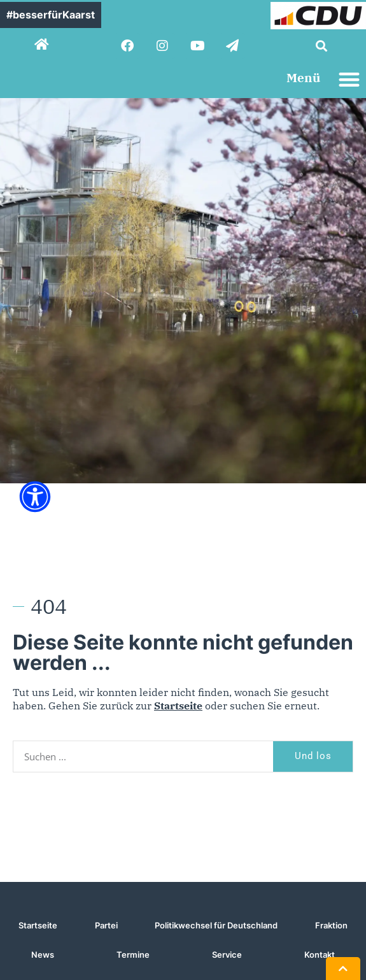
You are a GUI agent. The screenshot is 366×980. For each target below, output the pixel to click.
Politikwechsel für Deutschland (216, 926)
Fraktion (331, 926)
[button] (321, 46)
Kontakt (320, 955)
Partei (106, 926)
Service (227, 955)
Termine (133, 955)
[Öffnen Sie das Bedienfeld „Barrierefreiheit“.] (35, 497)
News (43, 955)
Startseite (178, 706)
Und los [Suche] (313, 756)
